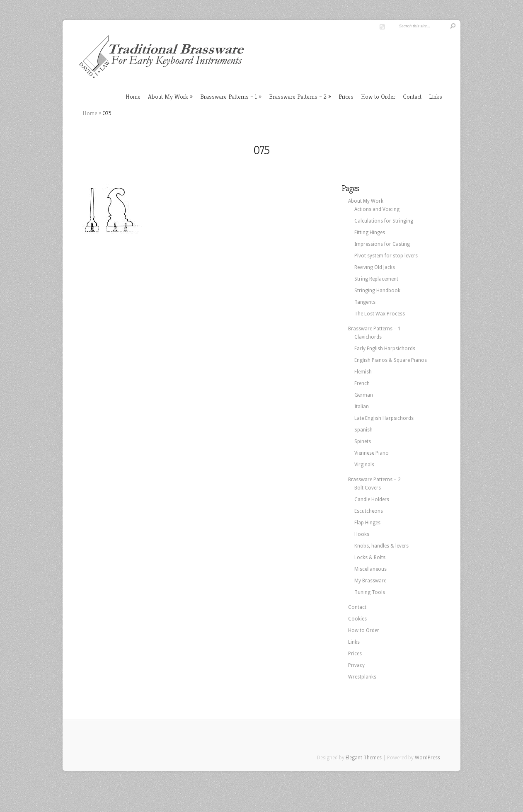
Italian (362, 407)
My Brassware (370, 581)
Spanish (363, 430)
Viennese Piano (372, 453)
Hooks (362, 534)
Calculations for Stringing (384, 221)
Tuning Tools (370, 592)
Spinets (363, 441)
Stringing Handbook (377, 291)
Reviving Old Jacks (375, 267)
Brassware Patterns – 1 (229, 96)
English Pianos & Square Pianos (391, 360)
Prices (346, 96)
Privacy (356, 665)
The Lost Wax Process (380, 314)
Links (436, 96)
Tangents (365, 302)
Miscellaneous (370, 569)
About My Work (168, 96)
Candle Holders (372, 499)
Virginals (364, 465)
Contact (412, 96)
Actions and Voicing (377, 209)
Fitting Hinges (370, 233)
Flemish (363, 372)
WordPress (427, 758)
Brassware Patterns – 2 (298, 96)
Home (133, 96)
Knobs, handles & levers (381, 546)
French (362, 383)
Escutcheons (369, 511)
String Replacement (376, 279)
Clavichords (368, 337)
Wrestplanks (362, 677)
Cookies (357, 619)
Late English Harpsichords (384, 418)
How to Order (378, 96)
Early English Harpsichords (385, 349)
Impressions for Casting (382, 244)
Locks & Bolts (370, 557)
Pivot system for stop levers (386, 256)
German (364, 395)
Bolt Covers (368, 488)
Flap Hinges (367, 523)
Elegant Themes (364, 758)
